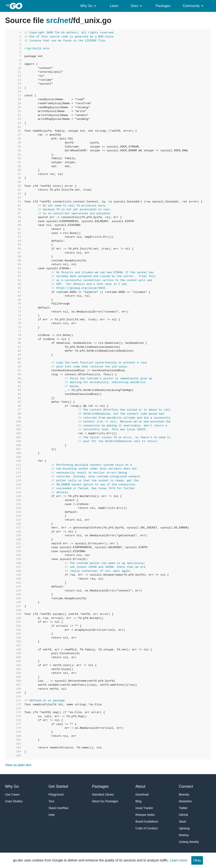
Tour (51, 801)
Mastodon (185, 801)
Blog (138, 801)
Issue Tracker (144, 808)
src (52, 20)
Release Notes (145, 815)
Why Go (89, 6)
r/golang (184, 828)
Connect (186, 786)
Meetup (184, 835)
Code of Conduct (146, 828)
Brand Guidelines (147, 822)
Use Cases (12, 794)
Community (194, 6)
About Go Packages (105, 801)
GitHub (184, 815)
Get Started (58, 786)
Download (142, 794)
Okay (197, 860)
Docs (137, 6)
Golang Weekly (189, 842)
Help (52, 815)
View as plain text (18, 765)
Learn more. (179, 860)
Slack (182, 822)
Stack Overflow (58, 808)
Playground (56, 794)
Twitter (183, 808)
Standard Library (103, 794)
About (140, 786)
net (65, 20)
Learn (114, 6)
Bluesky (184, 794)
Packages (163, 6)
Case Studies (14, 801)
